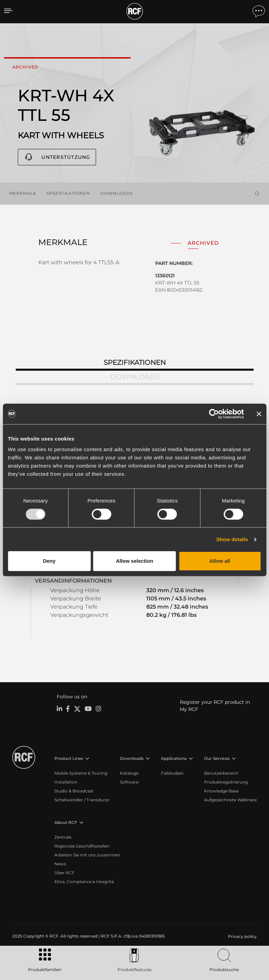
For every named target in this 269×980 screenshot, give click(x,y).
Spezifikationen (68, 193)
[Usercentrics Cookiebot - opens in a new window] (214, 414)
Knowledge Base (221, 791)
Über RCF (64, 873)
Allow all (220, 561)
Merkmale (23, 193)
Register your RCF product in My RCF (215, 706)
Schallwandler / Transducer (82, 800)
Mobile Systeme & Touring (81, 773)
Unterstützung (66, 157)
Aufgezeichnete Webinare (230, 800)
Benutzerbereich (221, 773)
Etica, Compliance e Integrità (84, 882)
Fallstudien (172, 773)
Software (129, 782)
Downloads (117, 193)
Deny (49, 561)
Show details (232, 539)
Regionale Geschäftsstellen (82, 846)
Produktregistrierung (226, 782)
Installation (66, 782)
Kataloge (129, 773)
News (60, 864)
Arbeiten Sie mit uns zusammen (87, 855)
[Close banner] (259, 414)
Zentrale (63, 837)
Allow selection (134, 561)
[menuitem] (242, 937)
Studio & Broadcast (74, 791)
